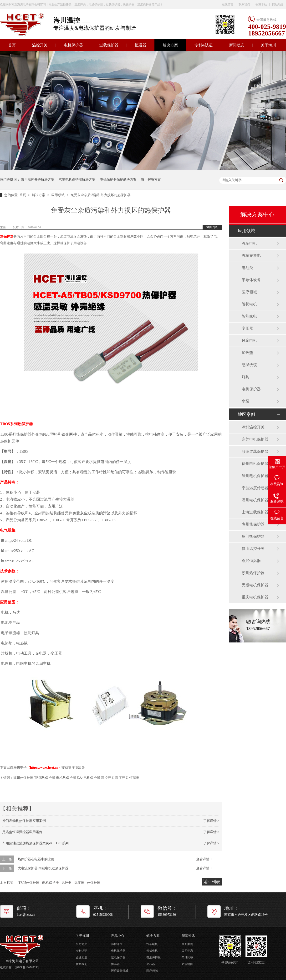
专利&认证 (204, 45)
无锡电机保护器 (255, 585)
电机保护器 (73, 45)
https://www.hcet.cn (44, 768)
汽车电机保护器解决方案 (77, 180)
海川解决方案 (151, 180)
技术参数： (10, 571)
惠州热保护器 (253, 524)
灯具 (245, 377)
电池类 (247, 268)
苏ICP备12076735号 (28, 967)
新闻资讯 (188, 936)
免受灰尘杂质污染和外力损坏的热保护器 (101, 195)
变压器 (247, 328)
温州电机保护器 (255, 476)
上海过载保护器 (255, 512)
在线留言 (228, 5)
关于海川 (268, 45)
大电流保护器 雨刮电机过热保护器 (43, 868)
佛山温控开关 (253, 549)
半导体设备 (251, 280)
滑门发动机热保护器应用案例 (24, 821)
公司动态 (187, 951)
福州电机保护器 (255, 464)
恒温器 (141, 45)
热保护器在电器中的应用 (36, 859)
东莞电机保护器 (255, 439)
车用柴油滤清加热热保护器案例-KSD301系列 (36, 843)
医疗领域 (249, 292)
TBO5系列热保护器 (17, 424)
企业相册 (82, 957)
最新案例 (187, 944)
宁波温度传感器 (255, 488)
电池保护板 (153, 957)
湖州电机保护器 (255, 500)
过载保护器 (109, 45)
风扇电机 (249, 341)
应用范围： (10, 602)
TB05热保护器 (29, 883)
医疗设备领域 (120, 971)
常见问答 (187, 957)
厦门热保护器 (253, 536)
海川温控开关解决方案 (38, 180)
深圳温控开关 (253, 427)
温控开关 (40, 45)
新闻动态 (237, 45)
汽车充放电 (251, 256)
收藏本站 (261, 5)
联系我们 (244, 5)
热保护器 (7, 236)
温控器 (66, 883)
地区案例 (246, 414)
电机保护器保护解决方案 (118, 180)
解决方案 (170, 45)
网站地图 (278, 5)
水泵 (245, 401)
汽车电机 (249, 243)
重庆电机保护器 (255, 597)
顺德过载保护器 (255, 451)
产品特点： (10, 482)
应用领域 (58, 195)
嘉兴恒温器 (251, 561)
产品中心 (118, 936)
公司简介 (82, 944)
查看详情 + (204, 859)
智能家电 (249, 316)
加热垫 (247, 353)
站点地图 (187, 964)
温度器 (79, 883)
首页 (23, 195)
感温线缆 (249, 365)
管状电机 (249, 304)
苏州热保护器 (253, 573)
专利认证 (82, 951)
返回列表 (212, 227)
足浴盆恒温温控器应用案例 (22, 832)
